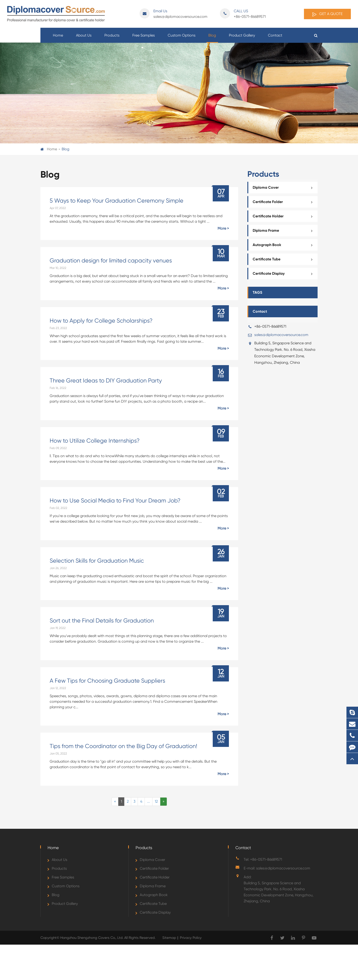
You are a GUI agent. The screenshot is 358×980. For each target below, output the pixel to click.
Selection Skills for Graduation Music (97, 561)
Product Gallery (242, 38)
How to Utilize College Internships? (95, 441)
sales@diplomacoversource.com (173, 14)
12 (156, 801)
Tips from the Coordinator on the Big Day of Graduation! (123, 746)
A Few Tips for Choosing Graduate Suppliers (107, 681)
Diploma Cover (284, 188)
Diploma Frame (284, 231)
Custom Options (182, 38)
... (149, 801)
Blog (212, 38)
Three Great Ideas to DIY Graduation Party (106, 381)
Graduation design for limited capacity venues (111, 260)
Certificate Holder (284, 216)
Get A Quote (327, 14)
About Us (84, 38)
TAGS (257, 292)
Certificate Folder (284, 202)
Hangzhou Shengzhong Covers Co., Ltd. (92, 938)
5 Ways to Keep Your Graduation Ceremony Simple (117, 201)
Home (58, 38)
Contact (275, 38)
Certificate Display (284, 274)
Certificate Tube (284, 259)
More (222, 228)
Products (112, 38)
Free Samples (144, 38)
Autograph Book (284, 245)
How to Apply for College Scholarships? (101, 321)
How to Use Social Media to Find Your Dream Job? (115, 501)
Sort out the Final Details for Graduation (102, 621)
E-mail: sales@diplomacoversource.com (277, 868)
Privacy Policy (191, 938)
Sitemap (169, 938)
